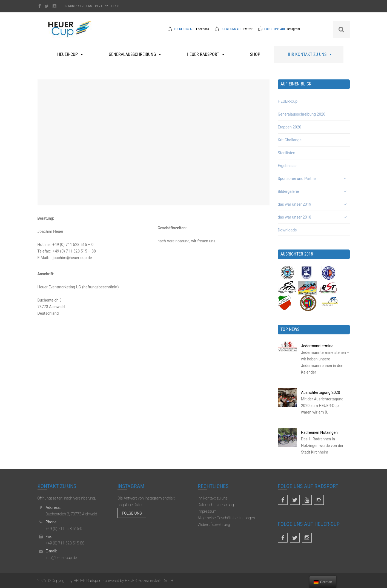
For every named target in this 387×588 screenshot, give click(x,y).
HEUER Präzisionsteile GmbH (148, 581)
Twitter (248, 29)
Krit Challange (290, 140)
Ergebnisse (287, 166)
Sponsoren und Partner (297, 179)
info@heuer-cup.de (61, 558)
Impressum (207, 511)
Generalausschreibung (135, 54)
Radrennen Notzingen (319, 432)
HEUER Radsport (206, 54)
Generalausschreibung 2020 (302, 114)
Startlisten (286, 153)
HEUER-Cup (71, 54)
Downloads (287, 230)
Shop (255, 54)
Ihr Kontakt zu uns (310, 54)
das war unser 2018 (294, 217)
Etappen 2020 (289, 127)
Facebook (203, 29)
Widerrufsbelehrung (214, 524)
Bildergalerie (288, 191)
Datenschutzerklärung (216, 505)
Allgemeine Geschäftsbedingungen (226, 518)
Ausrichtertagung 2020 (321, 392)
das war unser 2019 (294, 204)
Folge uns (132, 513)
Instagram (293, 29)
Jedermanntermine (317, 346)
